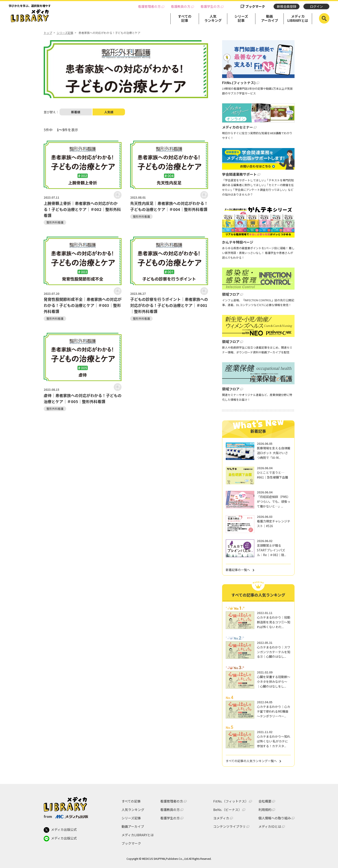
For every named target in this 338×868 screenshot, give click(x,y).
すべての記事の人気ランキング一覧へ (251, 761)
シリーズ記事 (241, 18)
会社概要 (265, 801)
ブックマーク (255, 6)
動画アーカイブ (270, 18)
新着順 (76, 112)
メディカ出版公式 (60, 830)
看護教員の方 (181, 6)
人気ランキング (213, 18)
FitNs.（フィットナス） (231, 801)
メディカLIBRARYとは (298, 18)
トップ (48, 33)
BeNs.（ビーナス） (227, 810)
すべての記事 (185, 18)
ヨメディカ (221, 818)
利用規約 (265, 810)
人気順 (109, 112)
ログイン (316, 6)
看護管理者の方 (149, 6)
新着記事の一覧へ (238, 570)
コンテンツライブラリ (229, 826)
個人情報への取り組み (275, 818)
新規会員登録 (287, 6)
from (66, 816)
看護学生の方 (210, 6)
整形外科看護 (55, 222)
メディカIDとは (270, 826)
